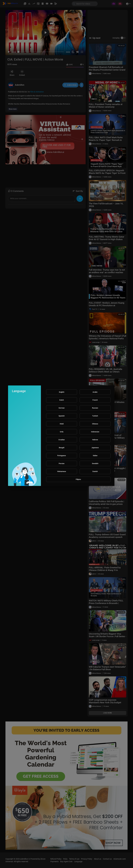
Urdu (62, 432)
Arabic (95, 392)
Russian (95, 408)
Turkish (95, 416)
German (62, 408)
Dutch (62, 400)
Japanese (95, 448)
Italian (95, 456)
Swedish (95, 463)
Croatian (62, 440)
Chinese (95, 424)
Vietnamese (62, 471)
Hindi (62, 424)
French (95, 400)
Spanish (62, 416)
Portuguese (62, 456)
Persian (62, 463)
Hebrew (95, 440)
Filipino (78, 479)
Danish (95, 471)
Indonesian (95, 432)
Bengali (62, 448)
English (62, 392)
